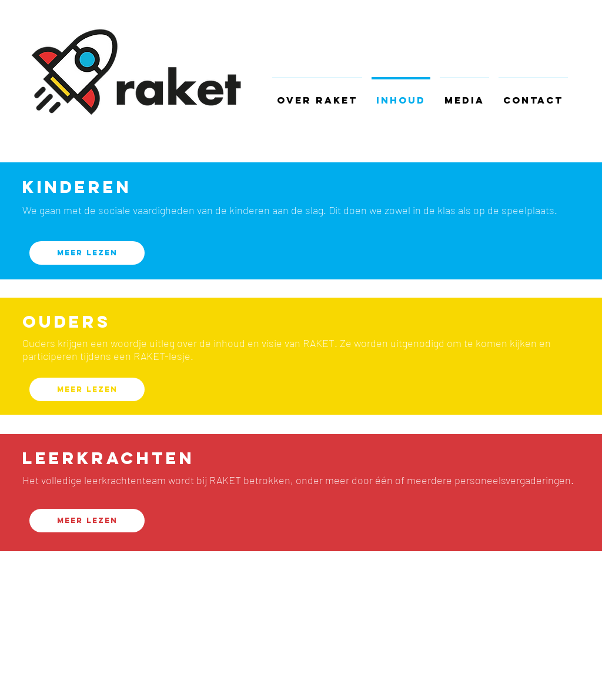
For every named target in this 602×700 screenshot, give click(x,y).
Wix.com (162, 646)
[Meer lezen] (87, 253)
